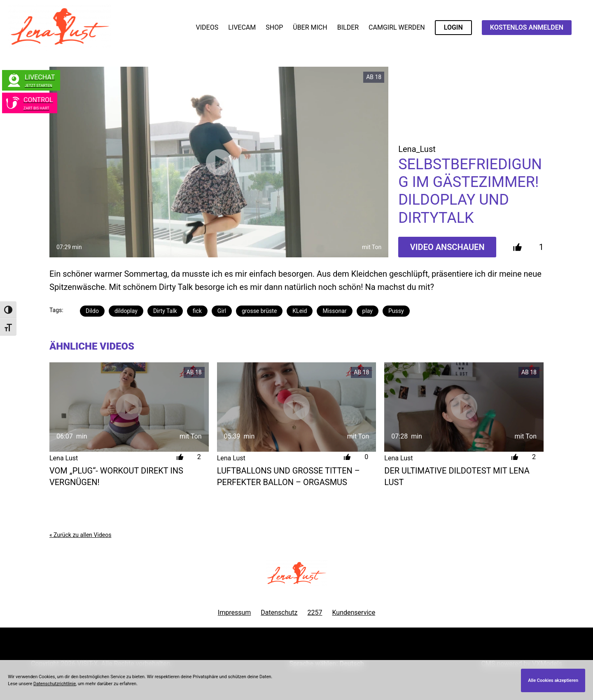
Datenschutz (279, 612)
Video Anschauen (447, 247)
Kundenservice (354, 612)
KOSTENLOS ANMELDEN (527, 27)
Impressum (235, 612)
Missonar (334, 311)
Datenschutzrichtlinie (55, 684)
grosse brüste (259, 311)
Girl (222, 311)
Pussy (396, 311)
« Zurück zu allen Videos (80, 535)
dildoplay (126, 311)
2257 (315, 612)
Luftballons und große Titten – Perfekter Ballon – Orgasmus (288, 476)
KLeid (300, 311)
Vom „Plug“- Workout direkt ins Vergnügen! (116, 476)
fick (197, 311)
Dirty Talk (165, 311)
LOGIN (453, 27)
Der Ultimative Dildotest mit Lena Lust (457, 476)
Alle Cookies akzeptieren (553, 680)
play (368, 311)
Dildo (92, 311)
